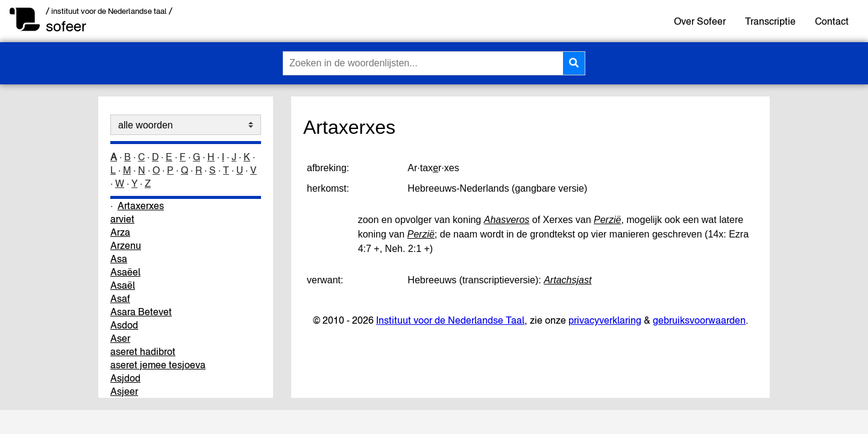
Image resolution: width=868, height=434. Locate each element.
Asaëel (125, 272)
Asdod (124, 325)
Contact (832, 21)
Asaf (120, 298)
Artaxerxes (141, 206)
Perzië (607, 220)
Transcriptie (770, 21)
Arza (120, 232)
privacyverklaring (605, 320)
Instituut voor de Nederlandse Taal (450, 320)
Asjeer (124, 391)
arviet (122, 219)
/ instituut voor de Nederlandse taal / (109, 11)
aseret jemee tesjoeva (158, 365)
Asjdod (125, 378)
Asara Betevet (141, 312)
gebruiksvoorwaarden (699, 320)
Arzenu (126, 245)
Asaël (123, 285)
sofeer (66, 26)
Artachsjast (568, 280)
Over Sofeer (700, 21)
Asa (119, 259)
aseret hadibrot (143, 351)
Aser (120, 338)
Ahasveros (507, 220)
